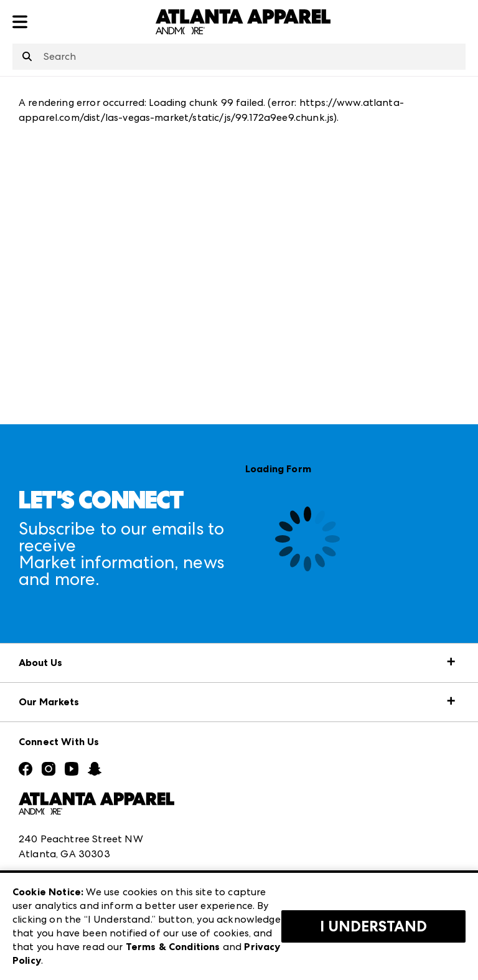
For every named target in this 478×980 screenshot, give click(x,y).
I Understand (373, 926)
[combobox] (239, 57)
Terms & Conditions (173, 947)
